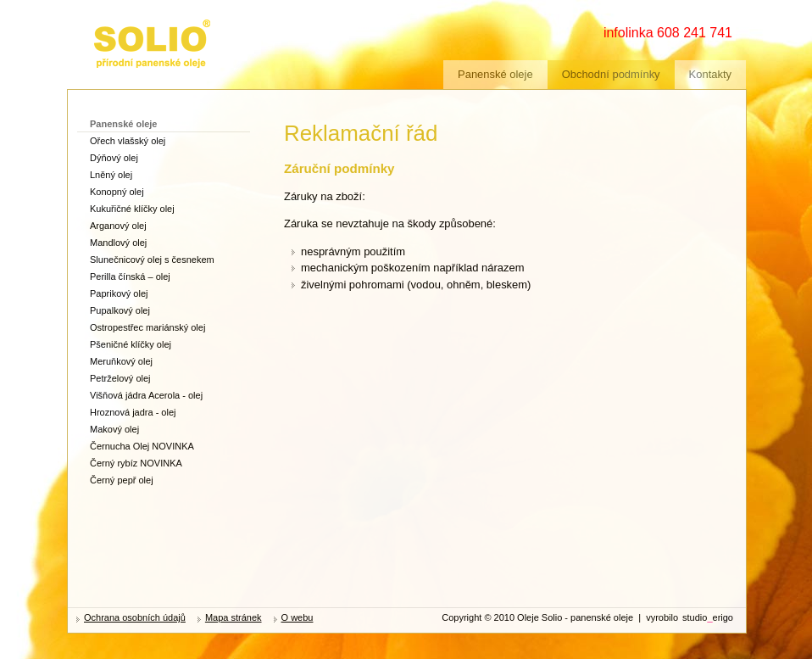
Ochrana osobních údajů (135, 617)
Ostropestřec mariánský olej (147, 327)
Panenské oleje (495, 74)
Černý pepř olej (122, 480)
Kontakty (710, 74)
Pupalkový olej (120, 310)
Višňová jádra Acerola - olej (146, 395)
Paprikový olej (119, 293)
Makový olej (114, 429)
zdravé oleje (122, 23)
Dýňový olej (114, 158)
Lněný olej (111, 175)
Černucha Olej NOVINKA (142, 446)
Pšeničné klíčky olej (131, 344)
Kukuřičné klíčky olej (132, 209)
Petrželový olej (120, 378)
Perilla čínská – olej (130, 276)
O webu (298, 617)
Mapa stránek (234, 617)
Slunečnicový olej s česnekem (152, 260)
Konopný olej (117, 192)
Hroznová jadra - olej (133, 412)
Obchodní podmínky (611, 74)
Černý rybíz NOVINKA (136, 463)
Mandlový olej (118, 243)
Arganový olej (118, 226)
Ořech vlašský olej (128, 141)
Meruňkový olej (121, 361)
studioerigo (708, 617)
